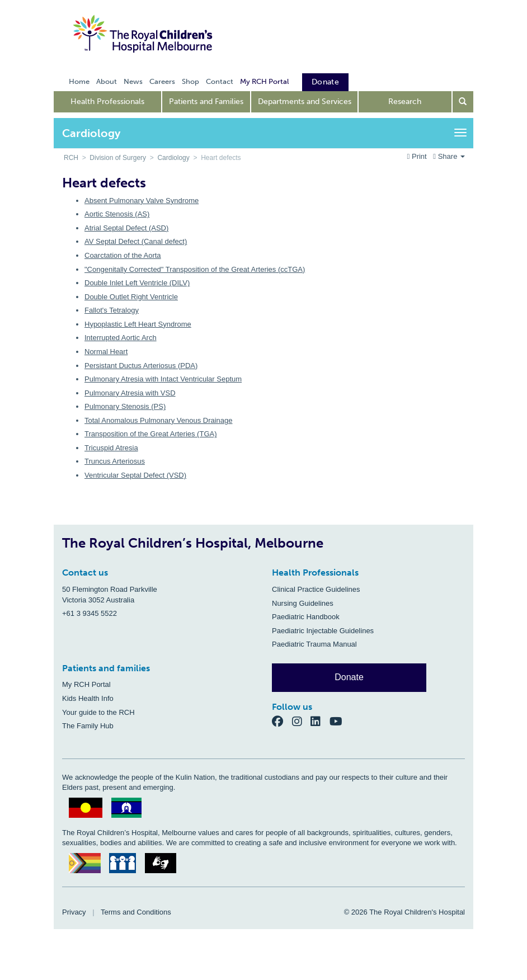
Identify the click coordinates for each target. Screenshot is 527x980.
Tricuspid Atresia (111, 448)
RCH (71, 158)
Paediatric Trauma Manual (314, 644)
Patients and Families (206, 102)
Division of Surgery (118, 158)
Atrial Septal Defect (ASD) (126, 228)
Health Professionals (107, 102)
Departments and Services (305, 102)
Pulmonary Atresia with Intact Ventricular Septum (163, 379)
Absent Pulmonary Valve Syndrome (142, 201)
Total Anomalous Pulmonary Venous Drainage (159, 420)
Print (418, 156)
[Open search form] (463, 102)
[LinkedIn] (320, 721)
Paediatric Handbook (306, 617)
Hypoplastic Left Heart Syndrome (138, 324)
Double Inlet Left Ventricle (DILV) (137, 283)
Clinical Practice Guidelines (316, 589)
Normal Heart (106, 352)
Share (449, 156)
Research (405, 102)
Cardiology (173, 158)
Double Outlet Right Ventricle (131, 297)
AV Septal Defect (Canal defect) (136, 241)
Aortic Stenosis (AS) (117, 214)
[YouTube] (339, 721)
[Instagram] (302, 721)
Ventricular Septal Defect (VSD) (135, 475)
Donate (349, 677)
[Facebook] (282, 721)
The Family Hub (88, 726)
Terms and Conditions (136, 912)
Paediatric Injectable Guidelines (323, 631)
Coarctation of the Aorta (123, 255)
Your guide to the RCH (98, 712)
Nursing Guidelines (303, 603)
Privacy (74, 912)
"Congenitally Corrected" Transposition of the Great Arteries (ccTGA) (195, 269)
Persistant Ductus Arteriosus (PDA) (141, 366)
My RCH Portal (86, 684)
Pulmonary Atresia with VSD (130, 393)
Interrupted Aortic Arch (121, 338)
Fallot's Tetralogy (112, 310)
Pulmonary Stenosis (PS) (125, 406)
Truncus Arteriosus (115, 461)
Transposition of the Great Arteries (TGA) (151, 434)
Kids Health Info (88, 698)
